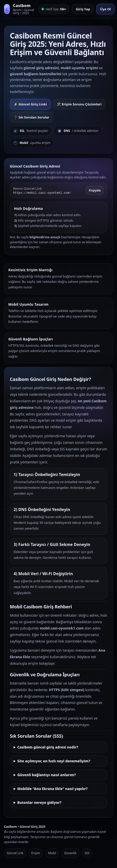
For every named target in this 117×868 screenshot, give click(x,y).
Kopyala (95, 190)
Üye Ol (106, 9)
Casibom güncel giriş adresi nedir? (48, 747)
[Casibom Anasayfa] (19, 9)
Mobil (52, 853)
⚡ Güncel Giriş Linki (30, 104)
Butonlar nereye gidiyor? (39, 802)
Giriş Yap (83, 9)
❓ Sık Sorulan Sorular (31, 117)
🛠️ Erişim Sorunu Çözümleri (79, 104)
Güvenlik (70, 853)
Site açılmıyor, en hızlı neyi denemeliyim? (54, 761)
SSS (87, 853)
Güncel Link (15, 853)
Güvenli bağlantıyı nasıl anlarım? (47, 775)
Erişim (36, 853)
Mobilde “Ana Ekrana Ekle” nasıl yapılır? (52, 789)
